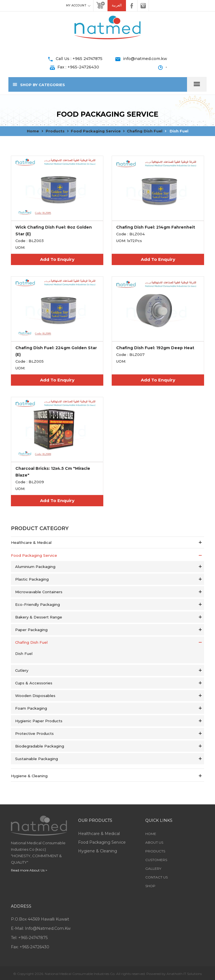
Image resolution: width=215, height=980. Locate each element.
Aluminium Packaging (35, 567)
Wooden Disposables (35, 696)
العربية (117, 5)
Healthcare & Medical (31, 542)
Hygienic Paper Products (39, 721)
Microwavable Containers (39, 592)
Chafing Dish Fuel (145, 131)
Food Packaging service (96, 131)
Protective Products (34, 733)
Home (33, 131)
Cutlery (22, 670)
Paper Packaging (31, 630)
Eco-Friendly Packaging (38, 604)
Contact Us (156, 877)
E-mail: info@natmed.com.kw (41, 928)
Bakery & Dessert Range (39, 617)
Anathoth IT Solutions (184, 974)
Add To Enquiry (57, 259)
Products (55, 131)
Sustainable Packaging (37, 759)
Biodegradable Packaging (40, 746)
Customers (156, 860)
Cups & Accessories (34, 683)
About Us (154, 842)
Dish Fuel (178, 131)
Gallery (153, 869)
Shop (150, 886)
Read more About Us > (29, 870)
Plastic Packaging (32, 579)
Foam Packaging (31, 708)
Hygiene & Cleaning (29, 776)
